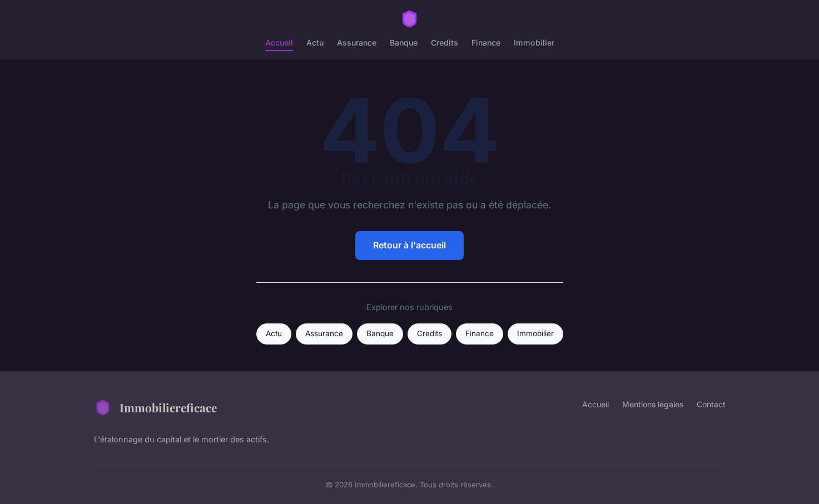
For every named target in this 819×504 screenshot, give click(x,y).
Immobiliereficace (155, 407)
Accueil (279, 43)
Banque (404, 43)
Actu (315, 43)
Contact (711, 404)
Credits (445, 43)
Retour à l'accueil (409, 245)
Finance (486, 43)
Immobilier (534, 43)
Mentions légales (653, 404)
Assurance (357, 43)
